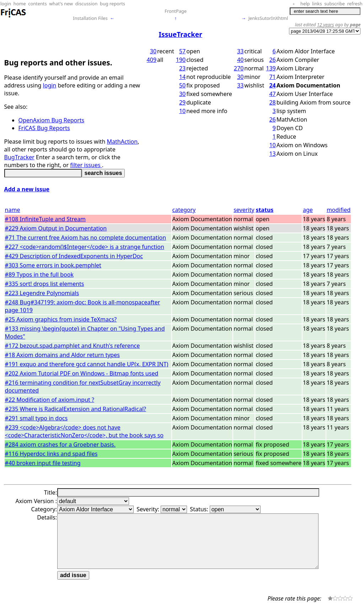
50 (182, 85)
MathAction (122, 142)
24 (272, 85)
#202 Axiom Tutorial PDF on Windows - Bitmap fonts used (82, 373)
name (13, 210)
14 (182, 77)
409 (152, 60)
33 (240, 51)
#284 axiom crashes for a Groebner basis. (60, 444)
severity (244, 210)
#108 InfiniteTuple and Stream (45, 219)
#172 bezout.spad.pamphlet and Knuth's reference (73, 346)
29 (182, 102)
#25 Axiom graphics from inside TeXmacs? (61, 319)
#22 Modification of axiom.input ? (50, 400)
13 (272, 154)
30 (153, 51)
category (184, 210)
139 (271, 68)
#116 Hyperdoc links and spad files (51, 454)
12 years (326, 25)
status (264, 210)
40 (240, 60)
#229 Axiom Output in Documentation (56, 228)
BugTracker (19, 157)
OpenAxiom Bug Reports (52, 120)
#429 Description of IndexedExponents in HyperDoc (74, 256)
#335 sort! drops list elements (45, 284)
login (50, 85)
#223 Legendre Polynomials (42, 293)
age (308, 210)
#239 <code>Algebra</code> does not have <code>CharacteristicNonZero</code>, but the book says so (84, 431)
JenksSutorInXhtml (268, 18)
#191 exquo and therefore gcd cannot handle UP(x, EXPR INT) (87, 364)
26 (272, 60)
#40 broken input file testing (43, 463)
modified (339, 210)
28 (272, 102)
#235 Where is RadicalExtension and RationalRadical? (76, 409)
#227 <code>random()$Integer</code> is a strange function (85, 247)
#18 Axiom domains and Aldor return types (62, 355)
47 (272, 94)
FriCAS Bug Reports (44, 128)
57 (182, 51)
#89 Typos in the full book (39, 274)
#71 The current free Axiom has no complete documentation (86, 238)
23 (182, 68)
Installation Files (90, 18)
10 (182, 111)
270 (239, 68)
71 (272, 77)
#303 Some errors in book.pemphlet (53, 265)
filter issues (86, 165)
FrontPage (176, 11)
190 (181, 60)
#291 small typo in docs (36, 418)
